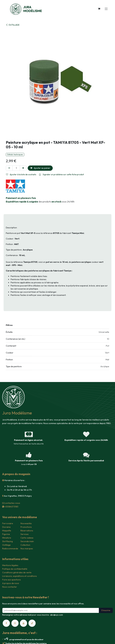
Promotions (26, 527)
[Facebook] (6, 623)
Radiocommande (10, 549)
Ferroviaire (8, 523)
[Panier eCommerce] (99, 9)
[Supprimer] (9, 168)
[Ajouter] (23, 168)
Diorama (6, 527)
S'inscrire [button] (106, 610)
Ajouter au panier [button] (40, 168)
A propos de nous (11, 583)
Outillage (6, 545)
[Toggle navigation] (106, 9)
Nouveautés (26, 523)
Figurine (6, 534)
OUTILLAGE (13, 25)
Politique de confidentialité (15, 569)
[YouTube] (24, 623)
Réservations (27, 531)
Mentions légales (10, 565)
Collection (25, 545)
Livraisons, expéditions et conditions (20, 576)
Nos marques (27, 549)
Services (25, 534)
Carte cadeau (27, 538)
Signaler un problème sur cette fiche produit (61, 174)
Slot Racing (7, 541)
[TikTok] (32, 623)
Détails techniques (15, 154)
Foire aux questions (12, 580)
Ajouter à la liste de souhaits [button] (21, 174)
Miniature (7, 538)
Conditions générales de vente (17, 572)
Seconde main (27, 541)
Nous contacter (10, 587)
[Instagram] (15, 623)
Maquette (7, 531)
